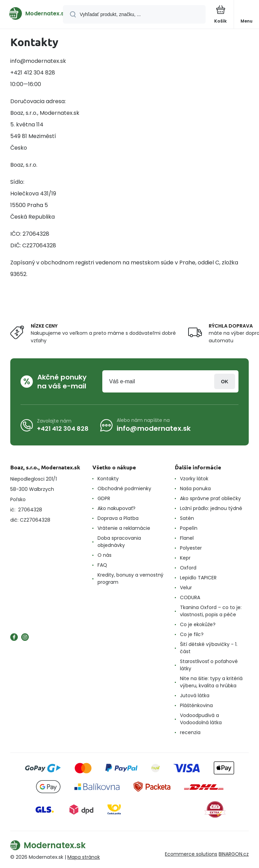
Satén (187, 518)
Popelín (189, 528)
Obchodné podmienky (124, 488)
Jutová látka (195, 695)
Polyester (191, 548)
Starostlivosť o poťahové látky (209, 665)
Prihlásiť (225, 381)
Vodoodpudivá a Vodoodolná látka (201, 719)
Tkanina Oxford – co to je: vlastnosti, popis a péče (211, 611)
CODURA (190, 597)
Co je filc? (192, 634)
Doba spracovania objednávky (119, 542)
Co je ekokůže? (198, 624)
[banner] (32, 13)
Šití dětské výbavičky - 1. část (209, 648)
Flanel (187, 538)
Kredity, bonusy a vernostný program (131, 578)
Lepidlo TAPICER (198, 578)
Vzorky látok (194, 479)
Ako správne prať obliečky (210, 498)
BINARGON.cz (234, 854)
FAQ (102, 565)
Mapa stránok (84, 857)
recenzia (190, 732)
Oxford (188, 568)
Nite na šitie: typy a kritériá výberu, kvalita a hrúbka (211, 682)
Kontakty (108, 479)
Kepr (185, 558)
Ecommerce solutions (191, 854)
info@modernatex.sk (154, 428)
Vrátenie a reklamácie (124, 528)
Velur (186, 588)
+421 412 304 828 (63, 428)
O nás (105, 555)
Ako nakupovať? (116, 508)
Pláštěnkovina (196, 705)
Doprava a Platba (118, 518)
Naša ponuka (195, 488)
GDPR (104, 498)
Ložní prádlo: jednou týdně (211, 508)
